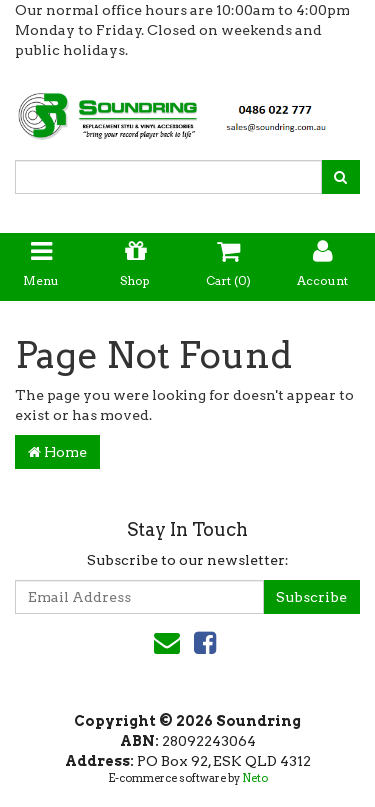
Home (57, 452)
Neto (255, 778)
